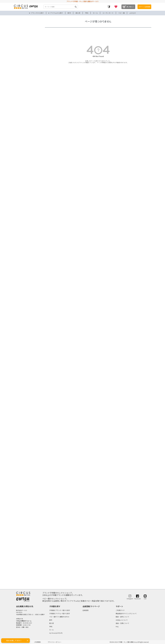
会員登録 (85, 610)
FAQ (117, 627)
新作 (69, 13)
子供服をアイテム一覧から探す (60, 613)
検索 (76, 7)
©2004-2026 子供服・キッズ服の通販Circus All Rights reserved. (129, 642)
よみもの (133, 13)
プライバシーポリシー (55, 642)
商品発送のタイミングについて (126, 613)
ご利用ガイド (120, 610)
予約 (87, 13)
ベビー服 (121, 13)
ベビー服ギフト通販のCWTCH (59, 617)
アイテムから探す (57, 13)
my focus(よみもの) (56, 633)
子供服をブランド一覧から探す (60, 610)
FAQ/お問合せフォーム (24, 621)
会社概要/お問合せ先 (25, 606)
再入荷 (78, 13)
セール (95, 13)
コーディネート (108, 13)
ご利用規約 (37, 642)
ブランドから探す (37, 13)
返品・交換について (122, 623)
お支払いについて (122, 620)
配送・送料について (122, 617)
